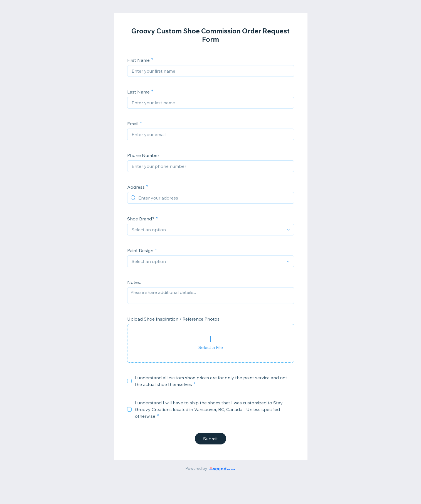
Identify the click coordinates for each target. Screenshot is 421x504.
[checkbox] (129, 381)
